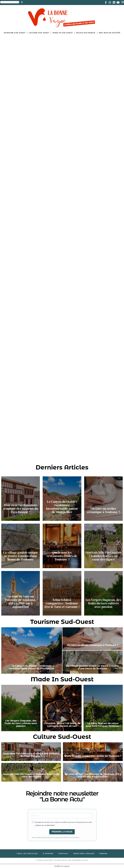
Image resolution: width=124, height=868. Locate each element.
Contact (63, 854)
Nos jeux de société (110, 33)
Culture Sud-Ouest (39, 33)
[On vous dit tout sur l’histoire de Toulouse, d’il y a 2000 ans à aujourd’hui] (21, 593)
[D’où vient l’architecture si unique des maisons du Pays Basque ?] (21, 499)
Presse (104, 854)
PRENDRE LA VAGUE (62, 832)
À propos (48, 854)
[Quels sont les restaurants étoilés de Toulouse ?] (62, 546)
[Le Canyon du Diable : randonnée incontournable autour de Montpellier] (62, 499)
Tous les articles (27, 854)
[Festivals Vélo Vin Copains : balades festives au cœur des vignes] (103, 546)
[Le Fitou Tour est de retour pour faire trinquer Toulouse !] (103, 708)
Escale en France (86, 33)
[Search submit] (22, 2)
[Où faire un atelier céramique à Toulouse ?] (103, 499)
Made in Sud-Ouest (63, 33)
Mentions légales (84, 854)
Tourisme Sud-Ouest (15, 33)
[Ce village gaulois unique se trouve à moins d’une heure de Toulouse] (21, 546)
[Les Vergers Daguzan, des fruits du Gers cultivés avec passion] (103, 593)
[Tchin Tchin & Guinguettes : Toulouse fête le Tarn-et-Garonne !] (62, 593)
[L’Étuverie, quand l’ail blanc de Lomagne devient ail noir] (62, 708)
